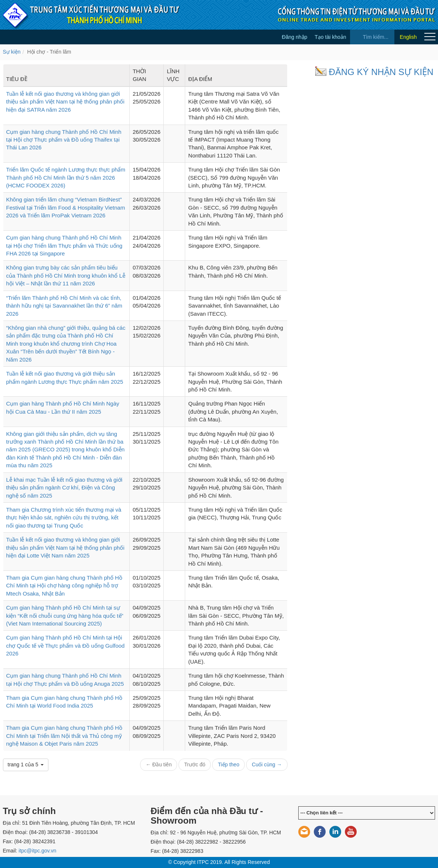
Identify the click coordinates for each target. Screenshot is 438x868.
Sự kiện (12, 52)
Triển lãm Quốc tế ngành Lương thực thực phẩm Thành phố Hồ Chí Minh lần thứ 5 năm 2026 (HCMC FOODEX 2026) (66, 177)
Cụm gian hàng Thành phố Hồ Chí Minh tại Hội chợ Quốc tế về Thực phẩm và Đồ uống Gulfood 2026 (66, 645)
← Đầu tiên (159, 764)
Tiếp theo (228, 764)
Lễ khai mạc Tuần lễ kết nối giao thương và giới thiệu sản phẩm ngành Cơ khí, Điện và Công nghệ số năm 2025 (64, 488)
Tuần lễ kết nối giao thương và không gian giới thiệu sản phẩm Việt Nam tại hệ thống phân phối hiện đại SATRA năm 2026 (65, 102)
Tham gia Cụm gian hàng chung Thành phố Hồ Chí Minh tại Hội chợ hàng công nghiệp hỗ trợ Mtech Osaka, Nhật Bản (64, 586)
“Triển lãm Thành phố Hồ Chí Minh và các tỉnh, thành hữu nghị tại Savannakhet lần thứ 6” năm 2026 (64, 306)
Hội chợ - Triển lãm (49, 52)
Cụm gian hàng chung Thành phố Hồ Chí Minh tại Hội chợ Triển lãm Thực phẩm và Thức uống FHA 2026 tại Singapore (64, 245)
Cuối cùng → (267, 764)
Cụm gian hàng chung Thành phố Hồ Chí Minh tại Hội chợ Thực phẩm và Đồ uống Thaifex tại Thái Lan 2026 (64, 140)
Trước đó (195, 764)
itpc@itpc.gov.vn (37, 851)
